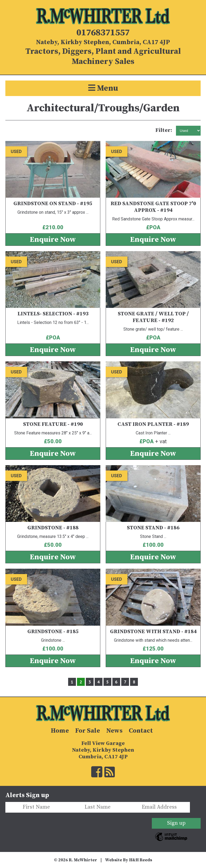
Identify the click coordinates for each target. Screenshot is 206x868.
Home (60, 731)
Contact (141, 731)
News (114, 731)
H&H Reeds (141, 860)
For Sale (88, 731)
